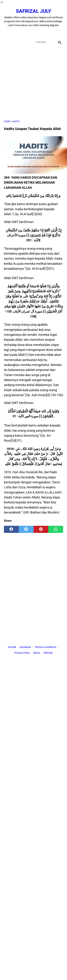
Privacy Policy (22, 653)
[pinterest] (41, 529)
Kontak (12, 647)
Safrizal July (33, 11)
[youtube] (38, 33)
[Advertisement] (33, 83)
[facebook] (21, 33)
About (37, 653)
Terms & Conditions (45, 647)
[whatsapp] (56, 529)
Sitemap (48, 653)
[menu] (6, 42)
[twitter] (29, 33)
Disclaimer (25, 647)
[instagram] (46, 33)
